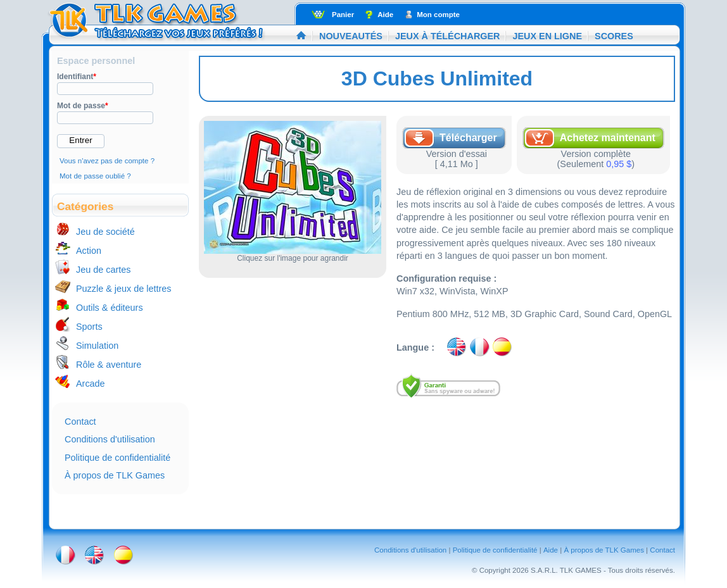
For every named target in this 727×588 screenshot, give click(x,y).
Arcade (91, 384)
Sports (89, 327)
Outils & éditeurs (110, 308)
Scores (614, 36)
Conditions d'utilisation (110, 439)
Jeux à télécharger (448, 36)
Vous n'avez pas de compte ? (107, 161)
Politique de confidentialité (117, 458)
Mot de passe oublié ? (95, 176)
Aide (385, 15)
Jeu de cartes (103, 270)
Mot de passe (83, 106)
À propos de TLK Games (115, 475)
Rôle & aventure (109, 365)
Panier (343, 15)
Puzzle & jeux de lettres (123, 289)
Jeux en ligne (547, 36)
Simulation (97, 346)
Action (89, 251)
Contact (80, 422)
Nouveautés (351, 36)
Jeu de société (105, 232)
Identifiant (77, 77)
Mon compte (438, 15)
